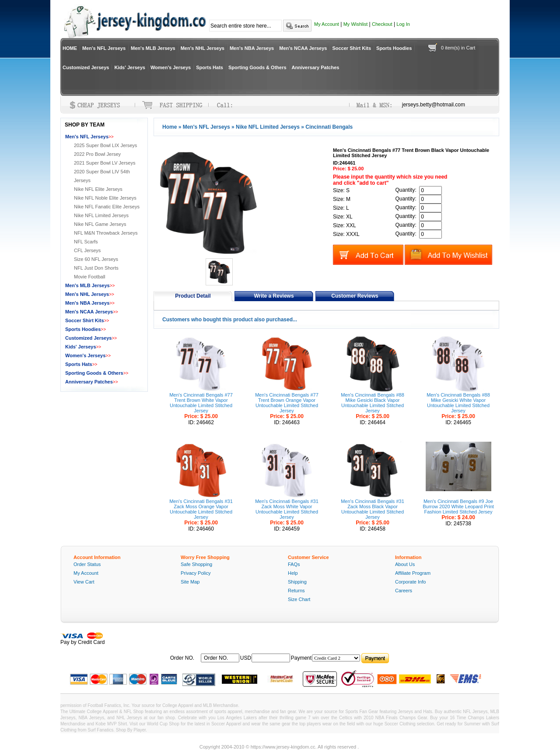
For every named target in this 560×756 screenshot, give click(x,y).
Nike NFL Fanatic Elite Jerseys (107, 207)
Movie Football (90, 277)
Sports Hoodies (394, 48)
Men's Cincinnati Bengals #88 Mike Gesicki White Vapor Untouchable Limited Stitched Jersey (458, 403)
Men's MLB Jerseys (153, 48)
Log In (403, 24)
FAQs (294, 564)
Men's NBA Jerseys (252, 48)
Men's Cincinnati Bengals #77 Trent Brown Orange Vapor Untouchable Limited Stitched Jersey (287, 403)
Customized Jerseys (86, 67)
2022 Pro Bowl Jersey (97, 154)
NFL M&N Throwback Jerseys (106, 233)
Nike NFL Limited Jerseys (268, 127)
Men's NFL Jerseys (104, 48)
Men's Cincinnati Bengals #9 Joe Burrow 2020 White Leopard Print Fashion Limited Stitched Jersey (458, 506)
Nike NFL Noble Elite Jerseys (105, 198)
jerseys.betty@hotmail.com (434, 105)
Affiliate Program (413, 573)
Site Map (190, 582)
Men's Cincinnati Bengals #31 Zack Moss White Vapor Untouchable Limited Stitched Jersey (287, 509)
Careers (404, 591)
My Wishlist (356, 24)
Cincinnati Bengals (329, 127)
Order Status (87, 564)
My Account (327, 24)
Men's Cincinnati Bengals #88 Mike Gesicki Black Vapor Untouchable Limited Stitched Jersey (373, 403)
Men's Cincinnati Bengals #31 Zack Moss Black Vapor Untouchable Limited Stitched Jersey (373, 509)
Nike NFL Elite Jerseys (98, 189)
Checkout (382, 24)
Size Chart (299, 599)
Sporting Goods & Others (257, 67)
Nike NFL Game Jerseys (100, 224)
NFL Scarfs (86, 242)
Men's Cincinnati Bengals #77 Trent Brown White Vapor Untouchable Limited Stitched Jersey (201, 403)
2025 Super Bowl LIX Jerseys (105, 145)
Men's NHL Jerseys (203, 48)
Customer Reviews (355, 296)
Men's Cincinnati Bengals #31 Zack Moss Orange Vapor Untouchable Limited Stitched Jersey (201, 509)
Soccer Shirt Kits (352, 48)
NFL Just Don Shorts (96, 268)
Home (170, 127)
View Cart (84, 582)
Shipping (297, 582)
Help (293, 573)
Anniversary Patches (316, 67)
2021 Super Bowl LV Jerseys (105, 163)
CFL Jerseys (87, 250)
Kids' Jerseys (130, 67)
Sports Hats (210, 67)
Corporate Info (410, 582)
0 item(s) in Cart (458, 48)
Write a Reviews (274, 296)
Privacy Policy (196, 573)
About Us (405, 564)
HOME (70, 48)
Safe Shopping (196, 564)
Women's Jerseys (171, 67)
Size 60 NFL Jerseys (96, 259)
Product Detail (193, 296)
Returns (296, 591)
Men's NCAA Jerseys (303, 48)
